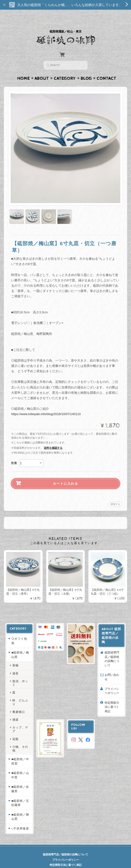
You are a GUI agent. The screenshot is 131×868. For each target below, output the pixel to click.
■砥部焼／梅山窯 (20, 645)
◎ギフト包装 (19, 632)
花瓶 (15, 730)
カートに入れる (65, 474)
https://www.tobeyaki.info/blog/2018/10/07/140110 (46, 405)
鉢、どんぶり (20, 693)
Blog (86, 69)
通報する (115, 495)
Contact (106, 69)
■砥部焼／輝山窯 (20, 807)
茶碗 (15, 656)
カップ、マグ (20, 720)
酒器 (15, 710)
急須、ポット (20, 673)
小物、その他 (20, 739)
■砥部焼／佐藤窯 (20, 780)
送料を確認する (53, 438)
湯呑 (15, 664)
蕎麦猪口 (18, 702)
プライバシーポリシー (112, 682)
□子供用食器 (20, 819)
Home (23, 69)
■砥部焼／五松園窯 (20, 793)
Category (65, 69)
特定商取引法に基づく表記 (112, 697)
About (42, 69)
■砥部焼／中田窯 (20, 752)
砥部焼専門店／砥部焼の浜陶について (112, 650)
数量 (14, 454)
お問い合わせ (112, 668)
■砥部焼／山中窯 (20, 766)
